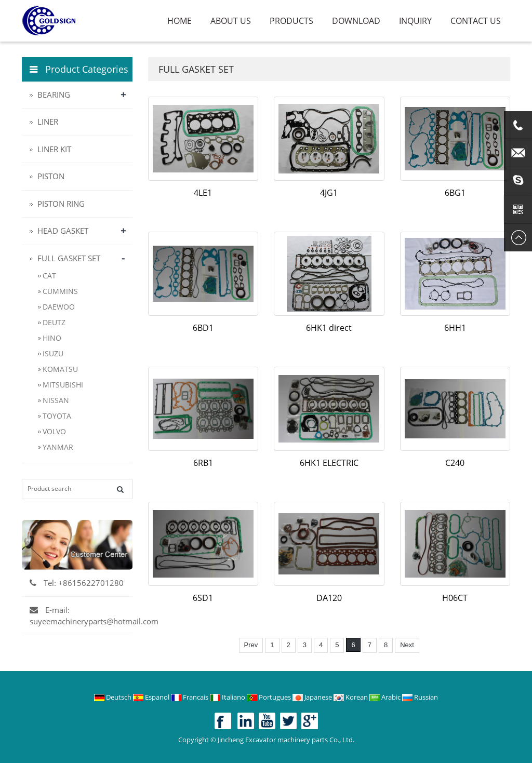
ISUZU (53, 353)
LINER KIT (54, 149)
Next (407, 645)
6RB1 (203, 463)
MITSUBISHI (63, 385)
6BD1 (203, 328)
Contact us (476, 21)
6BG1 (455, 193)
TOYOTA (57, 416)
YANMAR (58, 447)
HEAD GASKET (63, 231)
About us (231, 21)
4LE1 (203, 193)
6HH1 (455, 328)
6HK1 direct (329, 328)
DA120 (329, 598)
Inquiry (415, 21)
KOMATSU (60, 369)
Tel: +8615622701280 (77, 583)
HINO (52, 338)
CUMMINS (60, 291)
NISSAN (56, 400)
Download (356, 21)
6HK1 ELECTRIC (329, 463)
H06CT (455, 598)
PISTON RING (61, 204)
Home (179, 21)
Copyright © (197, 740)
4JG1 (329, 193)
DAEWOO (59, 307)
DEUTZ (54, 322)
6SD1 (203, 598)
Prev (251, 645)
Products (291, 21)
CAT (49, 276)
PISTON (51, 176)
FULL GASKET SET (69, 258)
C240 (455, 463)
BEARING (54, 95)
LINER (48, 122)
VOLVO (54, 431)
